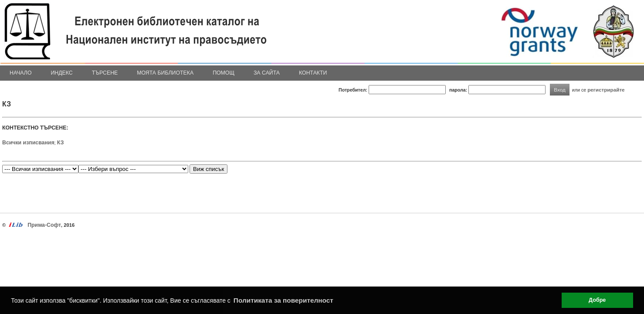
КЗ (61, 143)
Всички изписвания (28, 143)
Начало (21, 73)
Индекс (62, 73)
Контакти (313, 73)
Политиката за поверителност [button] (283, 300)
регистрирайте (606, 90)
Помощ (224, 73)
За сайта (267, 73)
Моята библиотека (165, 73)
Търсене (105, 73)
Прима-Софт (44, 225)
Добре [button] (597, 300)
